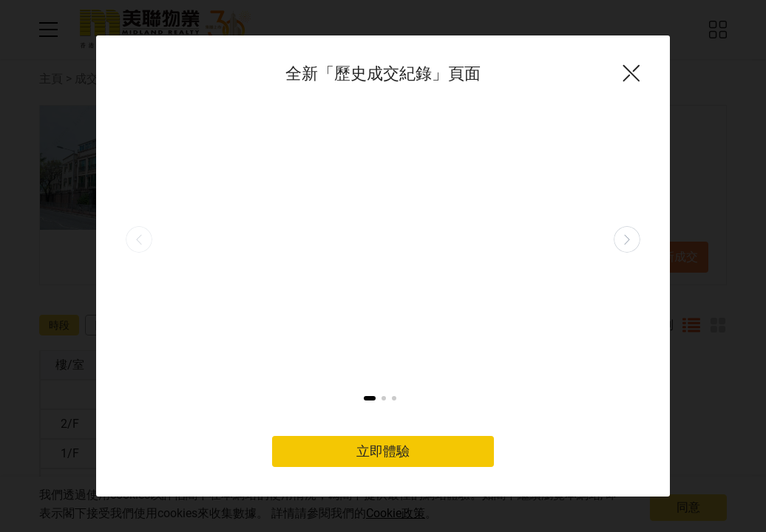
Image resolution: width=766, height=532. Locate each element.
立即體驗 (383, 340)
